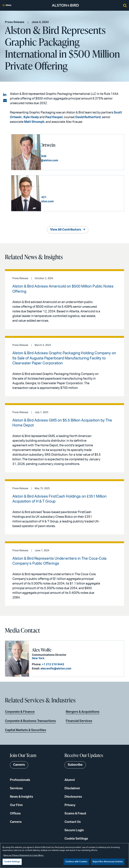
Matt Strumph (34, 122)
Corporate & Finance (20, 712)
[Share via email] (5, 101)
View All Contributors (66, 230)
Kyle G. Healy (56, 186)
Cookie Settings (76, 839)
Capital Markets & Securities (26, 730)
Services (16, 788)
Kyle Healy (31, 117)
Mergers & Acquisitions (83, 712)
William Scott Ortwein (65, 145)
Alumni (70, 780)
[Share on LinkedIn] (5, 95)
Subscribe (75, 765)
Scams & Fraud (75, 813)
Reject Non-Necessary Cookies (108, 862)
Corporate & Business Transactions (30, 721)
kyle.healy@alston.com (68, 201)
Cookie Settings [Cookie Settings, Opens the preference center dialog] (12, 862)
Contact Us (73, 822)
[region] (64, 855)
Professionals (20, 780)
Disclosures (73, 797)
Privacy (70, 805)
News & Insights (21, 797)
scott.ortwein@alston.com (70, 160)
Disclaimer (72, 788)
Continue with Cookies (76, 862)
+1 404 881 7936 (65, 156)
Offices (15, 813)
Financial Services (79, 721)
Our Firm (16, 805)
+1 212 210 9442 (53, 664)
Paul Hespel (54, 117)
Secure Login (74, 830)
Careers (16, 822)
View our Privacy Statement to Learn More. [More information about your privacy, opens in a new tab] (24, 856)
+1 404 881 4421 (65, 197)
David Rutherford (88, 117)
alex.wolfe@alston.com (56, 669)
